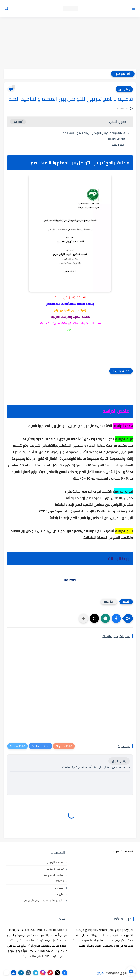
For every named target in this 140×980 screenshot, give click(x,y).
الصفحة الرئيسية (55, 862)
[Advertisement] (70, 43)
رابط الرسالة (118, 145)
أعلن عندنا (59, 894)
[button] (116, 618)
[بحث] (6, 8)
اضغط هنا (70, 580)
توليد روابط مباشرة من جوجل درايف (44, 900)
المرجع (101, 973)
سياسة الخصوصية (54, 875)
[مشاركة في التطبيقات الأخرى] (83, 618)
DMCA (60, 881)
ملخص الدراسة (117, 139)
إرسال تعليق (119, 761)
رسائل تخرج (124, 89)
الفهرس (60, 888)
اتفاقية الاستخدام (55, 869)
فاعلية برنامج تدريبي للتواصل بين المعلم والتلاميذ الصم (94, 133)
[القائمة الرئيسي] (134, 8)
